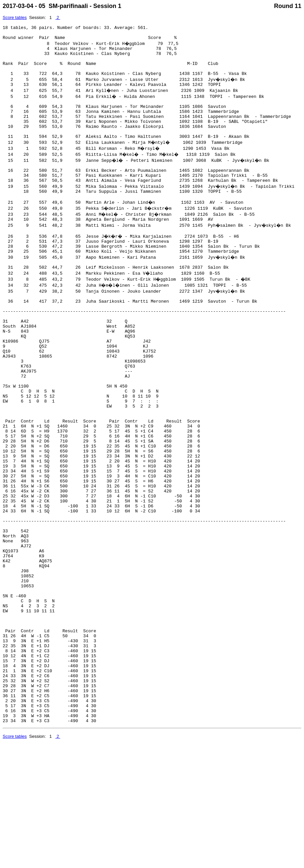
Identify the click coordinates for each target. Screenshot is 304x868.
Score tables (15, 17)
